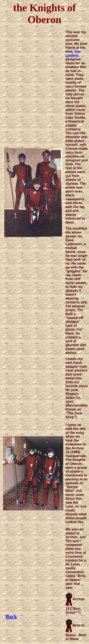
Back (11, 616)
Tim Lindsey (73, 53)
